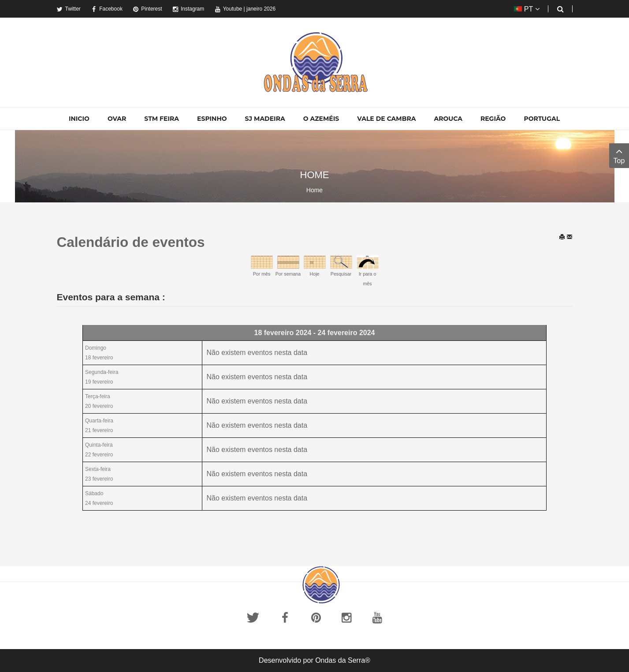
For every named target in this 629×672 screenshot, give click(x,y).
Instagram (188, 9)
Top (619, 155)
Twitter (69, 9)
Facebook (107, 9)
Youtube (229, 9)
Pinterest (147, 9)
